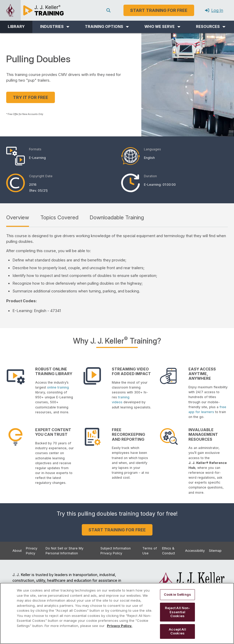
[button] (55, 27)
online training (58, 387)
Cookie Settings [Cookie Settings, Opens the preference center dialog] (177, 594)
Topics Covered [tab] (59, 217)
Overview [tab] (18, 217)
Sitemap (215, 551)
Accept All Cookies (177, 631)
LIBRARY (16, 27)
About (17, 551)
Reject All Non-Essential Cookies (178, 612)
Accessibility (195, 551)
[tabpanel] (117, 274)
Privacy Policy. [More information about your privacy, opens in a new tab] (120, 626)
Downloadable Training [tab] (117, 217)
